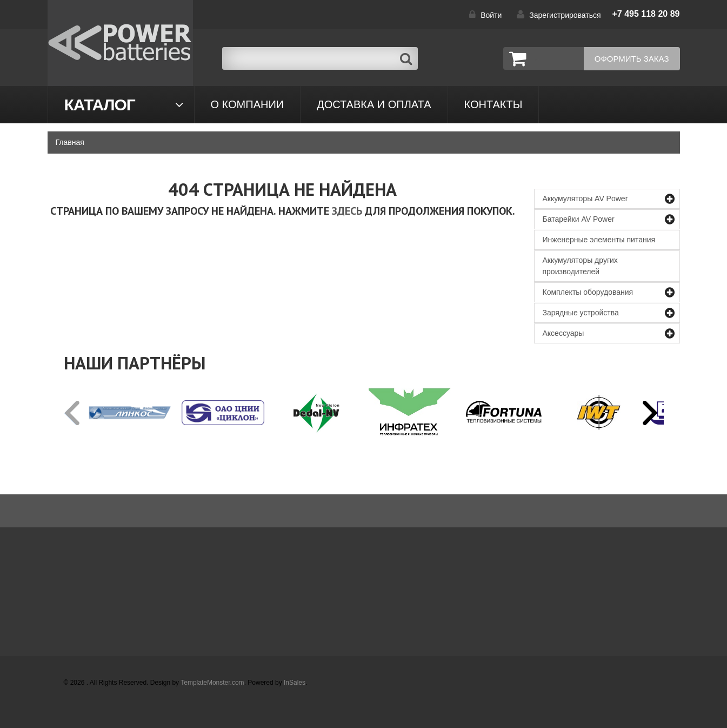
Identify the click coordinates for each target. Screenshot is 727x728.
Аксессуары (563, 333)
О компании (248, 104)
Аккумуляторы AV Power (585, 198)
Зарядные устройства (581, 313)
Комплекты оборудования (588, 292)
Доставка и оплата (374, 104)
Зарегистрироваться (565, 15)
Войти (491, 15)
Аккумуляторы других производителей (580, 266)
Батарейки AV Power (579, 219)
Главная (70, 142)
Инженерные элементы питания (599, 240)
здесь (347, 211)
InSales (295, 683)
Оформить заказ (632, 59)
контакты (493, 104)
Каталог (100, 105)
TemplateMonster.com (212, 683)
